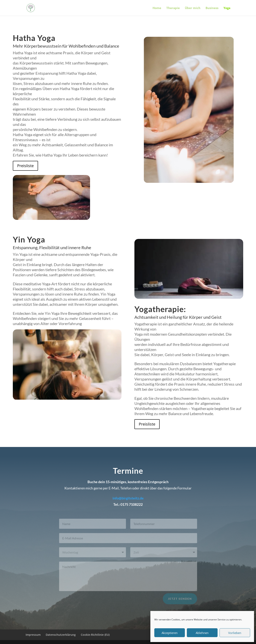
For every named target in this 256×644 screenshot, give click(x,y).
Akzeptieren (170, 633)
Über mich (193, 8)
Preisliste (25, 166)
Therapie (173, 8)
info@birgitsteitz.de (128, 498)
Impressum (33, 635)
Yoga (227, 8)
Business (212, 8)
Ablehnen (202, 633)
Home (157, 8)
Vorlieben (235, 633)
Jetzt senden (180, 601)
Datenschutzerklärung (61, 635)
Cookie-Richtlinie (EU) (95, 635)
